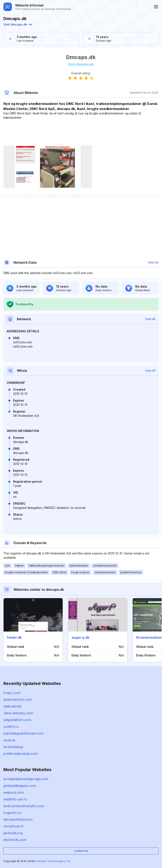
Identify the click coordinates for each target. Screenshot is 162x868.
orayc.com (12, 693)
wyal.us (9, 740)
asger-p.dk (80, 637)
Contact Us (81, 851)
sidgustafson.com (17, 720)
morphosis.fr (14, 826)
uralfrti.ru (11, 727)
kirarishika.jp (13, 747)
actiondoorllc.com (18, 700)
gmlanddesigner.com (20, 786)
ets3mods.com (15, 840)
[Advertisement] (81, 133)
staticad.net (12, 706)
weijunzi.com (14, 792)
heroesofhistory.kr (18, 819)
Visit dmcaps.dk (18, 24)
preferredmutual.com (20, 754)
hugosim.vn (13, 813)
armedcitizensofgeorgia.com (26, 779)
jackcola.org (13, 833)
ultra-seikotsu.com (18, 713)
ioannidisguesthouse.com (23, 733)
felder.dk (14, 637)
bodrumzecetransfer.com (24, 806)
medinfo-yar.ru (15, 799)
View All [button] (153, 262)
